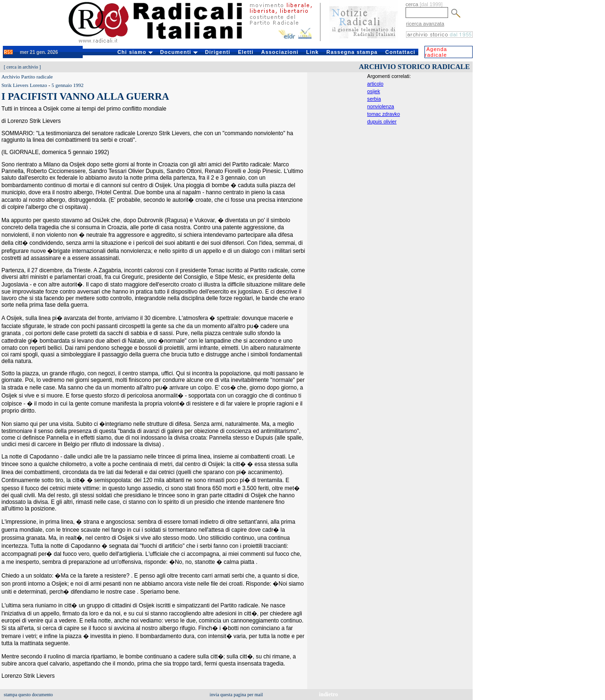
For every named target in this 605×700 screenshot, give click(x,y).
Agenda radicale (436, 52)
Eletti (246, 52)
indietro (328, 694)
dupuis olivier (382, 121)
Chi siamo (135, 52)
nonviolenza (381, 106)
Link (313, 52)
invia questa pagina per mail (237, 695)
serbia (374, 99)
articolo (375, 84)
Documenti (179, 52)
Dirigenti (218, 52)
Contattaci (400, 52)
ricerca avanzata (425, 24)
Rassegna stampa (352, 52)
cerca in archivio (22, 67)
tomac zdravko (384, 114)
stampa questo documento (28, 695)
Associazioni (280, 52)
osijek (374, 91)
